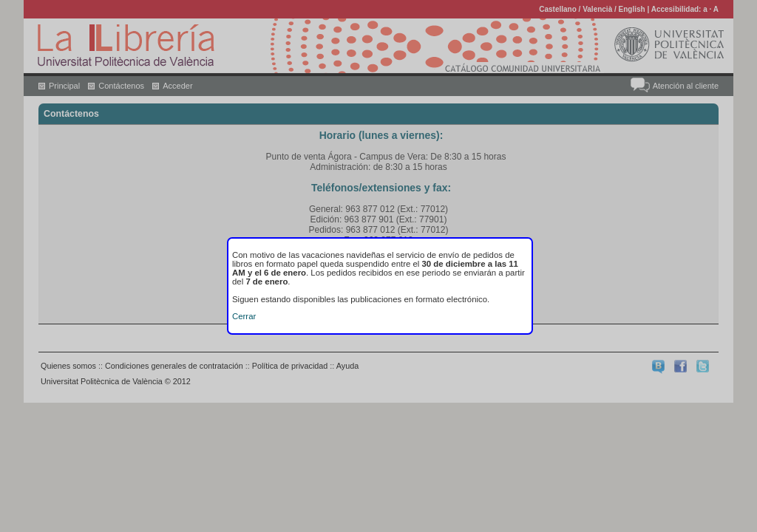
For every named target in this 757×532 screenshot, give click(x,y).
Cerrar (244, 316)
